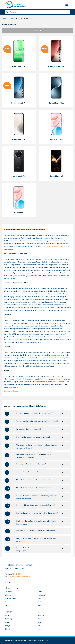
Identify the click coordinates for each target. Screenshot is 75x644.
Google (8, 626)
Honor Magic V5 (56, 176)
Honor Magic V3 (19, 176)
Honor (40, 622)
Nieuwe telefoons (12, 598)
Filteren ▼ (38, 30)
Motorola (41, 615)
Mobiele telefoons (17, 18)
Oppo (39, 629)
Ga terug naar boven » (11, 391)
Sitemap (40, 605)
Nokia (39, 619)
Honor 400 (19, 213)
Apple (7, 615)
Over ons (8, 602)
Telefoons (9, 592)
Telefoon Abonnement (53, 246)
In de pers (9, 605)
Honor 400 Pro (56, 139)
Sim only (8, 595)
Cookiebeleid (42, 595)
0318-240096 (16, 574)
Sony (39, 626)
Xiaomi (8, 629)
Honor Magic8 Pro (19, 103)
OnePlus (8, 622)
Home (5, 18)
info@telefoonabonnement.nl (20, 577)
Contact (40, 592)
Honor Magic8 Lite (56, 66)
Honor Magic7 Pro (56, 103)
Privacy (40, 598)
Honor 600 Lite (19, 66)
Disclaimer (41, 602)
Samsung (8, 619)
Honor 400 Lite (19, 139)
